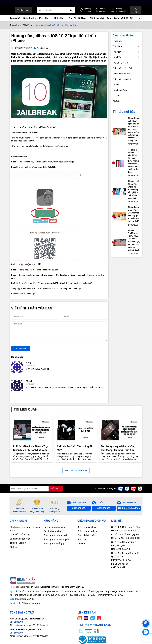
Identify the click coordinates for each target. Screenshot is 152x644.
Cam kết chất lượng (20, 535)
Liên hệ (116, 85)
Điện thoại (29, 18)
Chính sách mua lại (122, 79)
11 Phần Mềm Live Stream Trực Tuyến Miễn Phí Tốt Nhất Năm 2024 (31, 448)
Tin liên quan (25, 409)
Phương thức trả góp (54, 544)
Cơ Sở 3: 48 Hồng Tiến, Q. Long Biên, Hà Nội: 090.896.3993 (124, 546)
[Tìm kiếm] (83, 10)
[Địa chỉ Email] (36, 489)
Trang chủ (15, 18)
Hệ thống (96, 10)
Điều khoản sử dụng (87, 531)
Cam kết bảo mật (86, 535)
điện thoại (52, 61)
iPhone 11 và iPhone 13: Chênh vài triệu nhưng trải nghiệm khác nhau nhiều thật (133, 190)
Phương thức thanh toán (56, 535)
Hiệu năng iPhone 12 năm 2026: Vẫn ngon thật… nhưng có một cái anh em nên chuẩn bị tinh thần (133, 161)
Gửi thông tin (21, 348)
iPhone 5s (45, 127)
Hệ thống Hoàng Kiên (129, 508)
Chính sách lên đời (124, 18)
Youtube (117, 101)
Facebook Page (120, 90)
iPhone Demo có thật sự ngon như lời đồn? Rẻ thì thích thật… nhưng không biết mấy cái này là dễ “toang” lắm (134, 129)
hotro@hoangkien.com (28, 603)
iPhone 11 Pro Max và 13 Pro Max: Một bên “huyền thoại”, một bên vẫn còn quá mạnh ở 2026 (134, 240)
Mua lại (14, 547)
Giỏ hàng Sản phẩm (123, 10)
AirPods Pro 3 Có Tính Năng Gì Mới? (74, 448)
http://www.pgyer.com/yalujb (61, 162)
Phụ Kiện (44, 18)
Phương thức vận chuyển (56, 539)
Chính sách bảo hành (100, 18)
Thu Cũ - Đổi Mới (78, 18)
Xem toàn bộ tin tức (76, 470)
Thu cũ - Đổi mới (18, 543)
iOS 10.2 (55, 54)
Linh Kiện (59, 18)
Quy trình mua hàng (54, 531)
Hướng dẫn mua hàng (55, 527)
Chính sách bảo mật (20, 539)
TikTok (116, 96)
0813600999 (79, 508)
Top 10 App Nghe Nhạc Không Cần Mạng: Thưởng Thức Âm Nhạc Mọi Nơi (118, 448)
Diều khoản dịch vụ (87, 527)
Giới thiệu (82, 539)
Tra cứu (109, 10)
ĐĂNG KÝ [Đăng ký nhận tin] (56, 488)
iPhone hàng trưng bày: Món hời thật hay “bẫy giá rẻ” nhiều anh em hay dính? (134, 214)
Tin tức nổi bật (124, 112)
